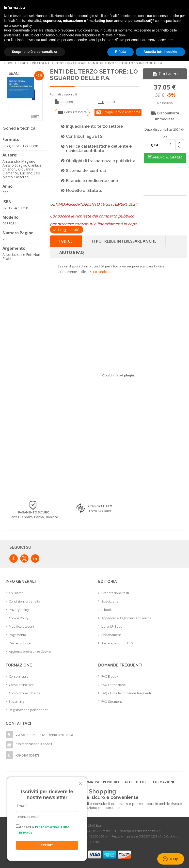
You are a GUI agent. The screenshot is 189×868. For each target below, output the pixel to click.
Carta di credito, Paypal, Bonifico (34, 517)
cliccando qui (103, 272)
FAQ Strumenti (112, 701)
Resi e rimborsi (20, 643)
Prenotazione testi (115, 593)
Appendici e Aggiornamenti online (126, 618)
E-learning (16, 701)
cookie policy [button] (22, 26)
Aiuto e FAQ (72, 252)
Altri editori (136, 782)
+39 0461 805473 (27, 755)
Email (22, 806)
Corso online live (21, 685)
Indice (66, 241)
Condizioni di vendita (24, 601)
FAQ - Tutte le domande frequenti (126, 693)
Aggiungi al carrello (165, 157)
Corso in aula (19, 676)
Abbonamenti (111, 635)
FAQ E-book (110, 676)
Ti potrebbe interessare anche (124, 241)
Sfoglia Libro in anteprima (118, 112)
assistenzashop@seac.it (34, 744)
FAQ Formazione (114, 685)
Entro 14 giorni (100, 511)
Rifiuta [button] (121, 52)
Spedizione (110, 601)
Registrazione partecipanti (29, 710)
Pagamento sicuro (34, 512)
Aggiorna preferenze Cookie (30, 651)
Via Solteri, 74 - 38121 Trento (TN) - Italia (44, 735)
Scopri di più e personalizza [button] (34, 52)
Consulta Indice (72, 112)
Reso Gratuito (100, 506)
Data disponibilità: (158, 129)
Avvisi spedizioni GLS (117, 643)
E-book (107, 102)
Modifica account (22, 626)
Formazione (164, 782)
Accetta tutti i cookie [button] (160, 52)
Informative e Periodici (98, 782)
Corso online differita (25, 693)
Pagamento (17, 635)
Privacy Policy (19, 610)
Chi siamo (16, 593)
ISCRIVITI (47, 845)
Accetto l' (44, 830)
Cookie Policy (19, 618)
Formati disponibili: (64, 94)
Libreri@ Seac (112, 626)
